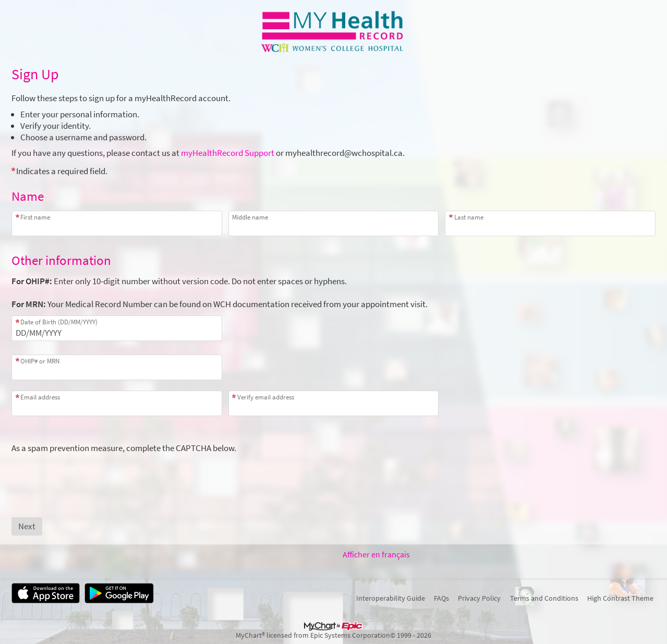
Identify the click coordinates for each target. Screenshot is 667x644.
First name (35, 217)
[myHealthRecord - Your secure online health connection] (334, 32)
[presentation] (91, 474)
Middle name (250, 217)
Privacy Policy (479, 598)
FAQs (441, 598)
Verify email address (266, 397)
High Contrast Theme (620, 598)
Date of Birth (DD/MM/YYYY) (59, 322)
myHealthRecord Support (228, 153)
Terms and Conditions (544, 598)
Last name (469, 217)
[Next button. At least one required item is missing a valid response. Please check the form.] (27, 526)
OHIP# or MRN (40, 361)
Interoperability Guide (391, 598)
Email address (40, 397)
